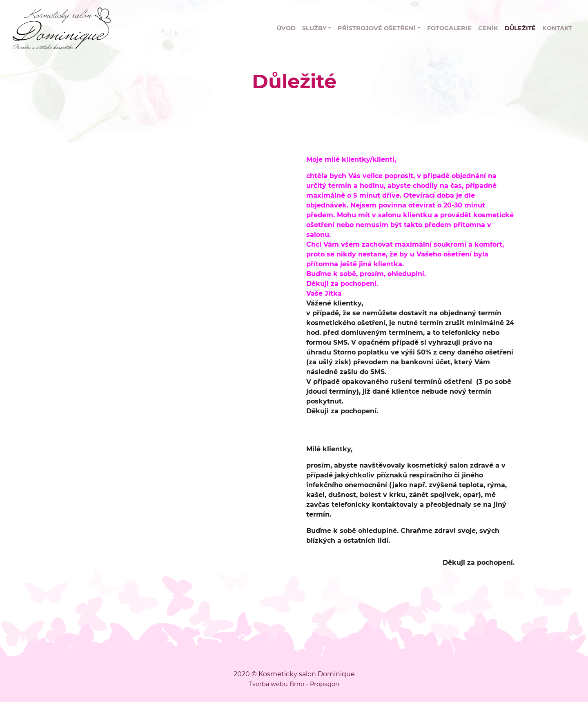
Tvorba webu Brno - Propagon (294, 684)
